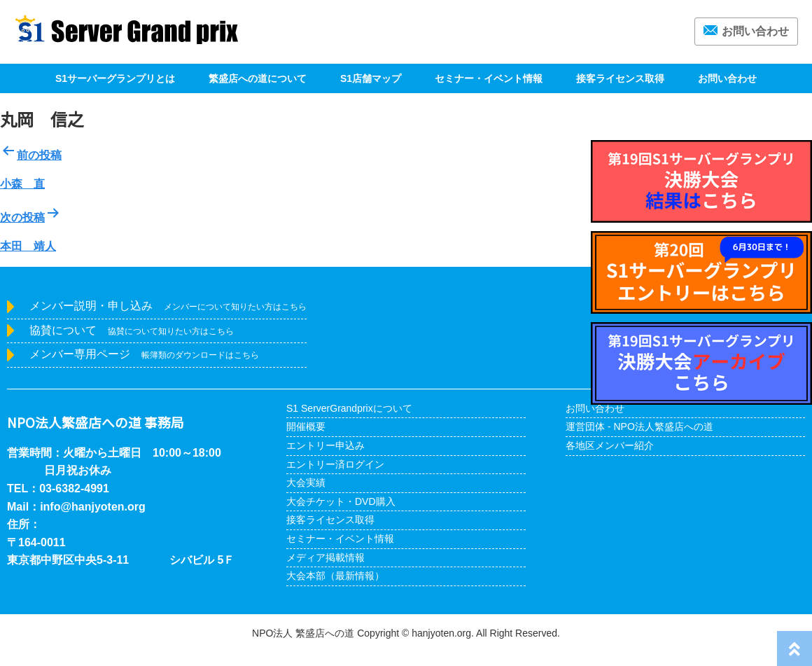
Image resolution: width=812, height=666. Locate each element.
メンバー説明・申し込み (168, 306)
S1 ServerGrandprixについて (349, 408)
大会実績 (306, 483)
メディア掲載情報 (325, 557)
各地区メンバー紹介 (610, 445)
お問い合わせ (746, 31)
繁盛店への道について (258, 78)
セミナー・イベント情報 (489, 78)
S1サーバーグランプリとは (115, 78)
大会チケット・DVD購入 (341, 501)
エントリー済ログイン (335, 464)
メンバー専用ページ (144, 354)
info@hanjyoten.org (93, 507)
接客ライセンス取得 (620, 78)
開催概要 (306, 426)
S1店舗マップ (371, 78)
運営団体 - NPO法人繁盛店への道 (639, 426)
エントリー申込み (325, 445)
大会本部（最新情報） (335, 576)
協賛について (132, 330)
